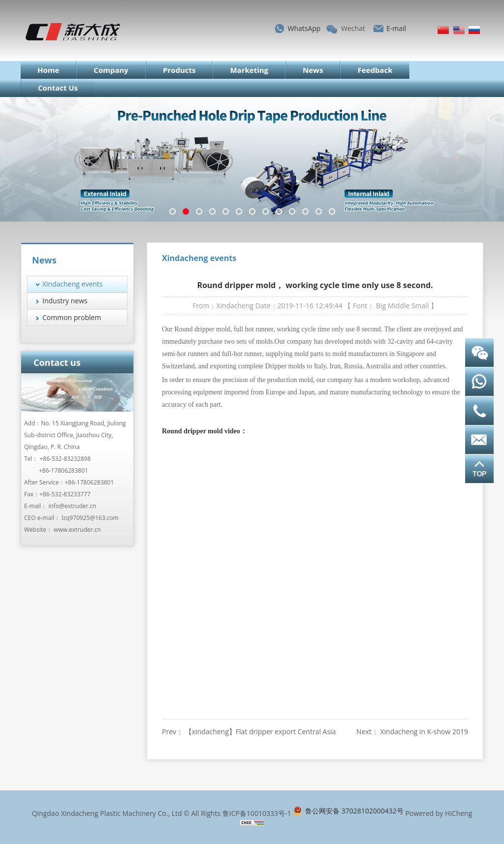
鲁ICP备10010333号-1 (257, 813)
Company (111, 70)
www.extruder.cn (77, 530)
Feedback (375, 70)
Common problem (72, 317)
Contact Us (58, 88)
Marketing (249, 70)
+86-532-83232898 (65, 459)
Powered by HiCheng (439, 813)
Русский (474, 30)
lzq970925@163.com (90, 518)
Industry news (65, 301)
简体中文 (443, 30)
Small (420, 306)
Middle (399, 306)
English (459, 30)
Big (381, 306)
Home (48, 70)
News (313, 70)
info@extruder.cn (72, 506)
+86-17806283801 (63, 471)
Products (179, 70)
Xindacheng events (73, 284)
